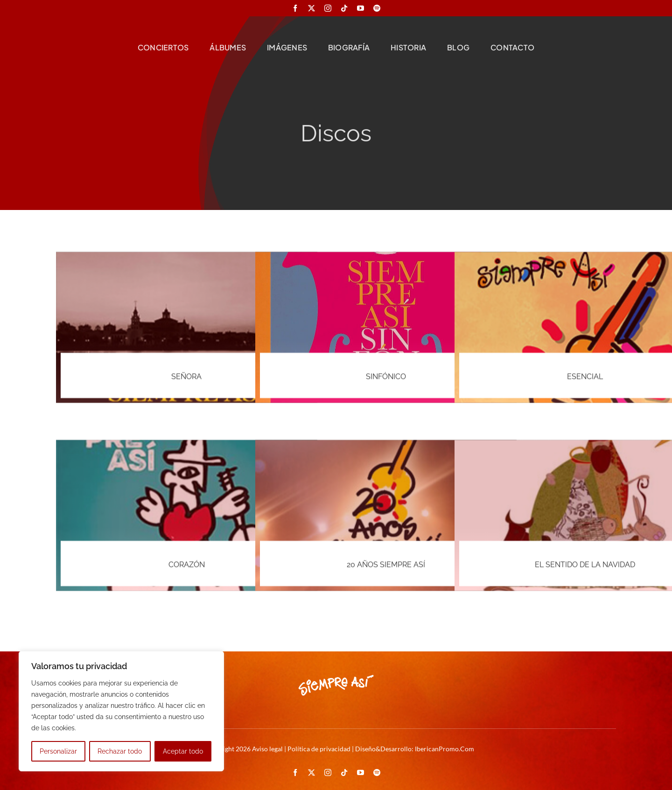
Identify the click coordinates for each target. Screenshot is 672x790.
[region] (121, 711)
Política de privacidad (319, 749)
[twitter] (311, 8)
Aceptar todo (183, 751)
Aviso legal (267, 749)
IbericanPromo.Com (444, 749)
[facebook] (295, 8)
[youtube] (360, 8)
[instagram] (328, 8)
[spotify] (377, 8)
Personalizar (58, 751)
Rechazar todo (120, 751)
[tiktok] (344, 8)
